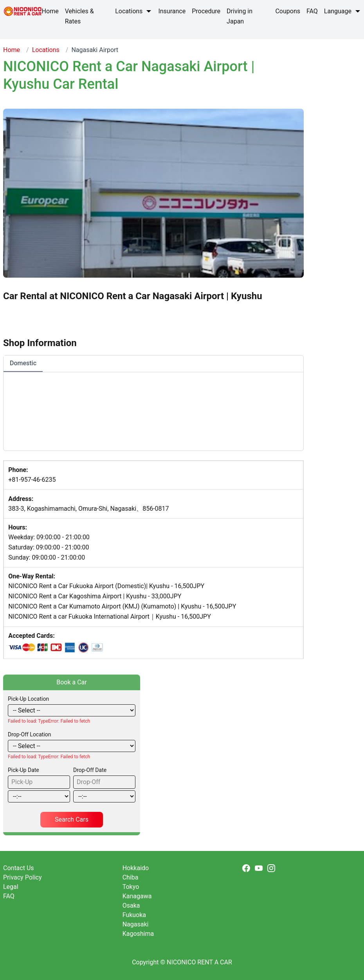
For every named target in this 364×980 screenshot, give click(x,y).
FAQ (9, 896)
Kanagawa (137, 896)
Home (12, 50)
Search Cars (72, 819)
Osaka (131, 906)
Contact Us (19, 868)
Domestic (23, 363)
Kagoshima (138, 934)
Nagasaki (136, 924)
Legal (11, 887)
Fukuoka (134, 915)
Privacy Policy (23, 877)
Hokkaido (136, 868)
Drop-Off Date (90, 770)
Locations (46, 50)
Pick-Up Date (23, 770)
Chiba (131, 877)
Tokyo (131, 887)
